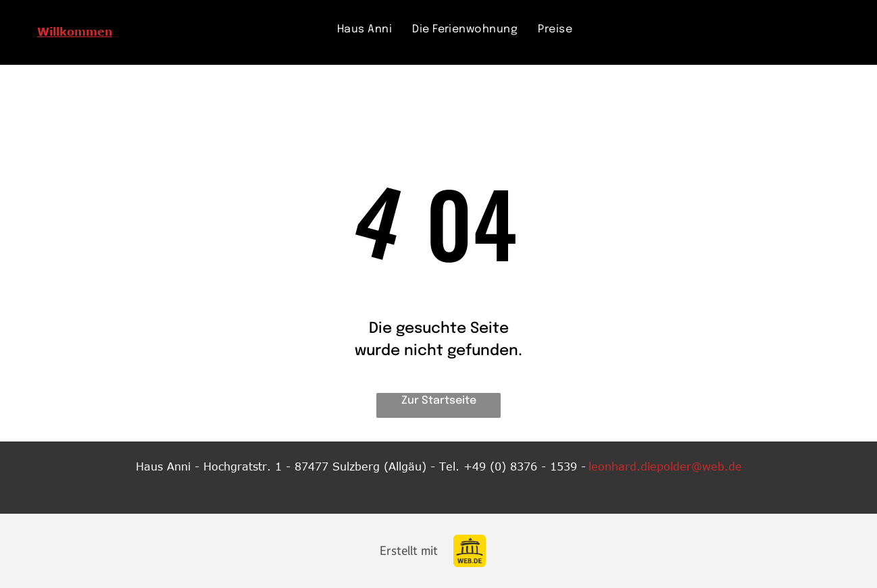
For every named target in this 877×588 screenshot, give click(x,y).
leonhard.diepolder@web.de (665, 466)
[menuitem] (365, 30)
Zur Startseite (439, 401)
